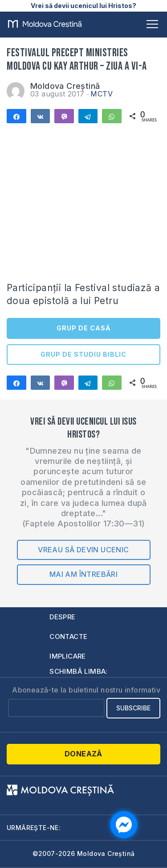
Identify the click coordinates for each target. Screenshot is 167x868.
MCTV (102, 94)
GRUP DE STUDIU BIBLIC (83, 354)
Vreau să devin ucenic (83, 550)
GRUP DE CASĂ (83, 328)
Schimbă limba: (79, 671)
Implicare (68, 656)
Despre (62, 617)
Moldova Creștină (65, 86)
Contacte (68, 636)
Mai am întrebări (83, 574)
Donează (83, 754)
